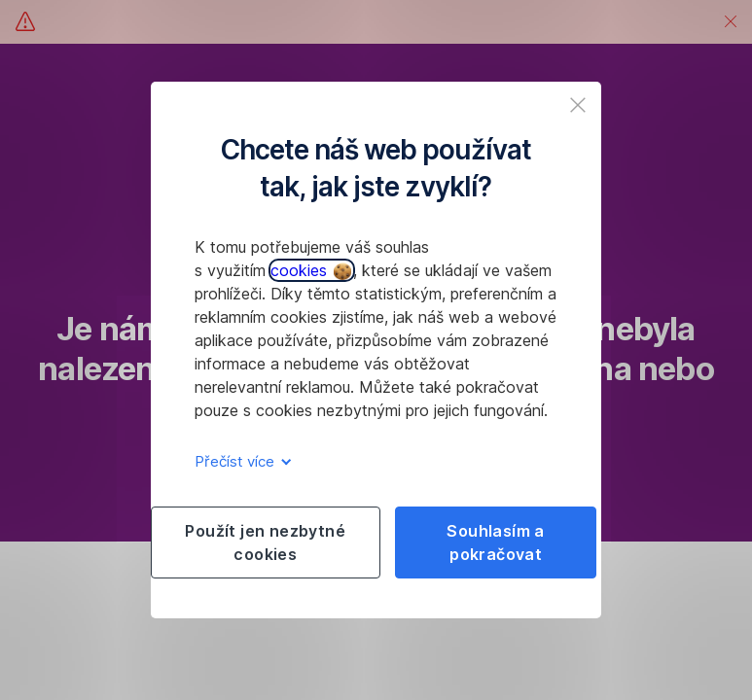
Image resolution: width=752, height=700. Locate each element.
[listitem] (578, 105)
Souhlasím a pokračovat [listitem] (495, 542)
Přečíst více (240, 461)
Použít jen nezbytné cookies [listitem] (265, 542)
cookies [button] (311, 270)
